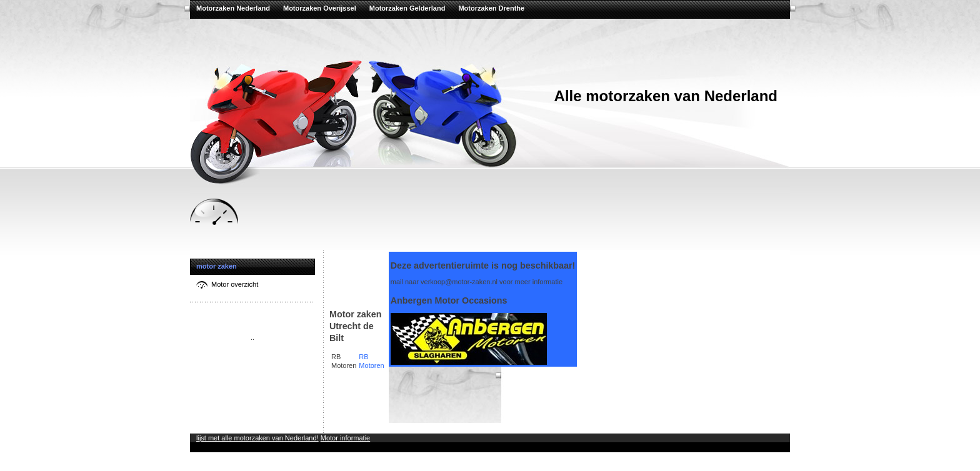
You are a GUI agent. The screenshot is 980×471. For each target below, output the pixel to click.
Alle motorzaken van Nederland (666, 96)
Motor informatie (345, 438)
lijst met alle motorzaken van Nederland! (257, 438)
